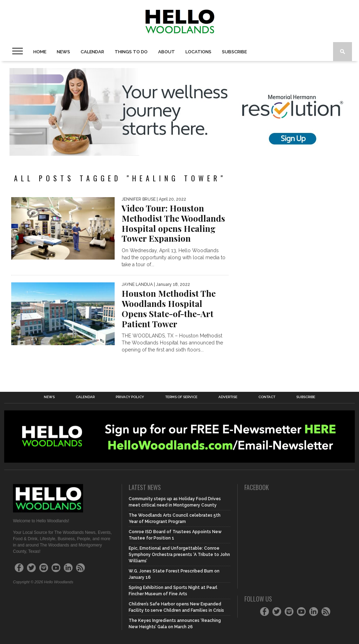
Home (40, 52)
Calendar (92, 52)
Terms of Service (181, 397)
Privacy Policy (130, 397)
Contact (267, 397)
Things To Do (131, 52)
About (167, 52)
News (63, 52)
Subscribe (234, 52)
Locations (198, 52)
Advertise (228, 397)
